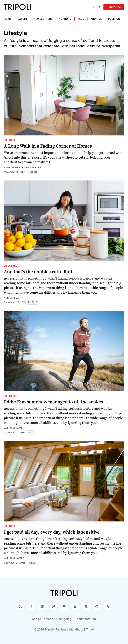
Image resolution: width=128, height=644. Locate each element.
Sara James (12, 167)
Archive (96, 19)
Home (8, 19)
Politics (114, 19)
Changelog (64, 619)
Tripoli (90, 629)
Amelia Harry (13, 298)
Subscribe (114, 7)
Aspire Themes (43, 619)
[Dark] (94, 7)
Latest (23, 19)
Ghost (79, 629)
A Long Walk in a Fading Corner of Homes (48, 146)
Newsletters (43, 19)
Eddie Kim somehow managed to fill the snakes (53, 402)
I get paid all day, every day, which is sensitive (52, 532)
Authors (65, 19)
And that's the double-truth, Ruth (39, 272)
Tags (81, 19)
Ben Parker (34, 167)
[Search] (99, 7)
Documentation (85, 619)
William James (14, 428)
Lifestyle (11, 140)
